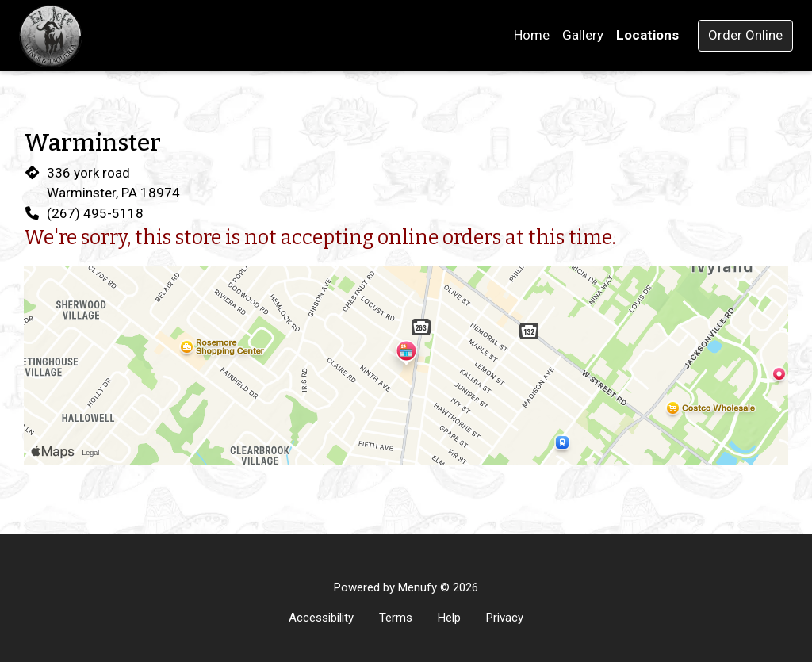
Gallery (583, 35)
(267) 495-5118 (95, 213)
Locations (647, 35)
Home (532, 35)
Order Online (745, 35)
